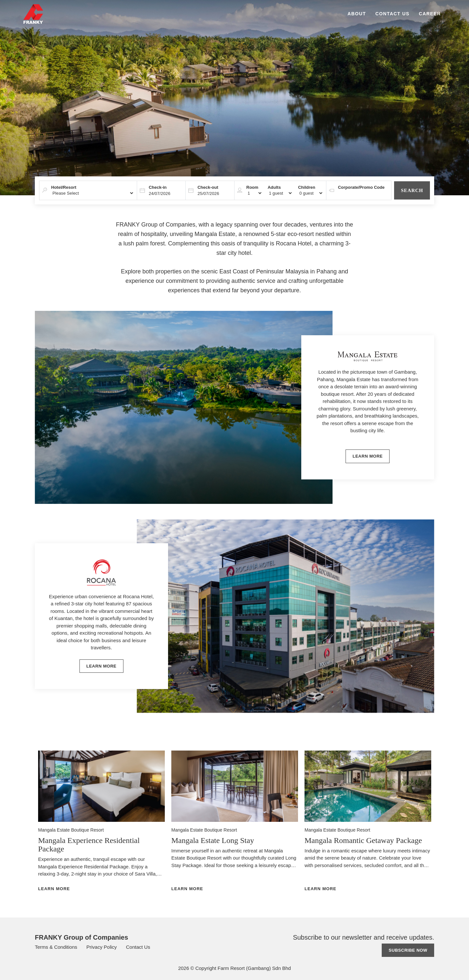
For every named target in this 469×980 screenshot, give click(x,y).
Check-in (158, 187)
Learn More (54, 889)
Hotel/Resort (64, 187)
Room (252, 187)
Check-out (208, 187)
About (357, 14)
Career (430, 14)
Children (307, 187)
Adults (274, 187)
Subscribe (408, 950)
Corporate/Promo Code (361, 187)
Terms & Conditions (57, 947)
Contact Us (393, 14)
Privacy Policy (102, 947)
